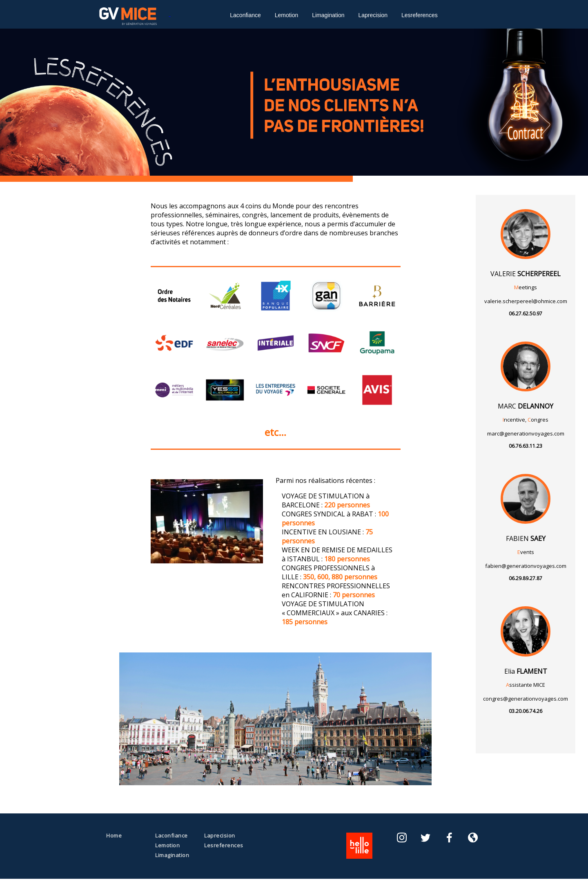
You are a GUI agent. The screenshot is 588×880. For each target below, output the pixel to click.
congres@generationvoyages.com (526, 699)
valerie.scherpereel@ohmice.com (526, 301)
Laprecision (373, 15)
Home (114, 835)
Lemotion (287, 15)
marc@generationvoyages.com (526, 433)
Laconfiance (245, 15)
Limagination (328, 15)
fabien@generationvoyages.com (526, 566)
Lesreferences (420, 15)
